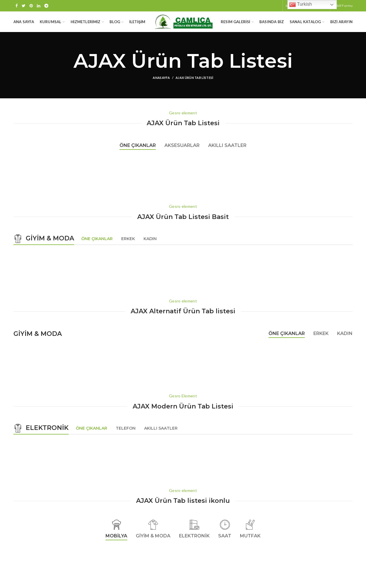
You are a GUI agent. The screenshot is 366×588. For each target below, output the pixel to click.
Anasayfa (161, 83)
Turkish (301, 5)
